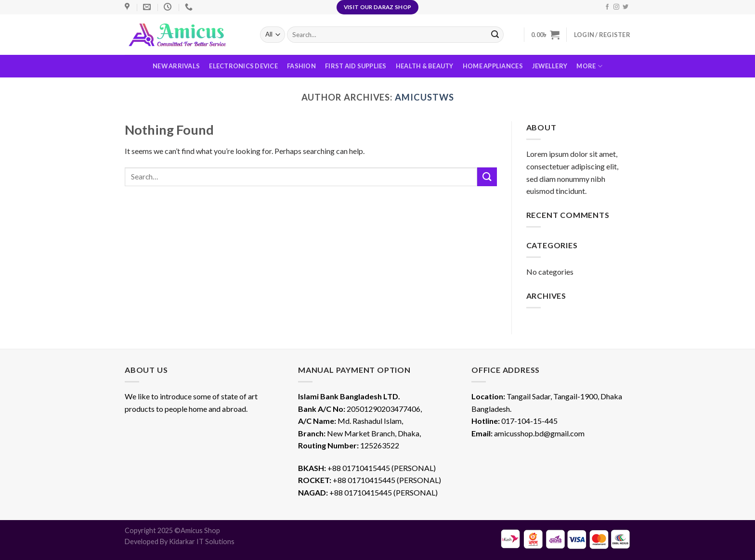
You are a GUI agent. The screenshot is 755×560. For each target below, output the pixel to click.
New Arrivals (176, 66)
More (589, 66)
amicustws (424, 97)
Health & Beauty (425, 66)
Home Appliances (493, 66)
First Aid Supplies (356, 66)
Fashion (301, 66)
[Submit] (487, 177)
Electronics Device (243, 66)
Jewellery (550, 66)
